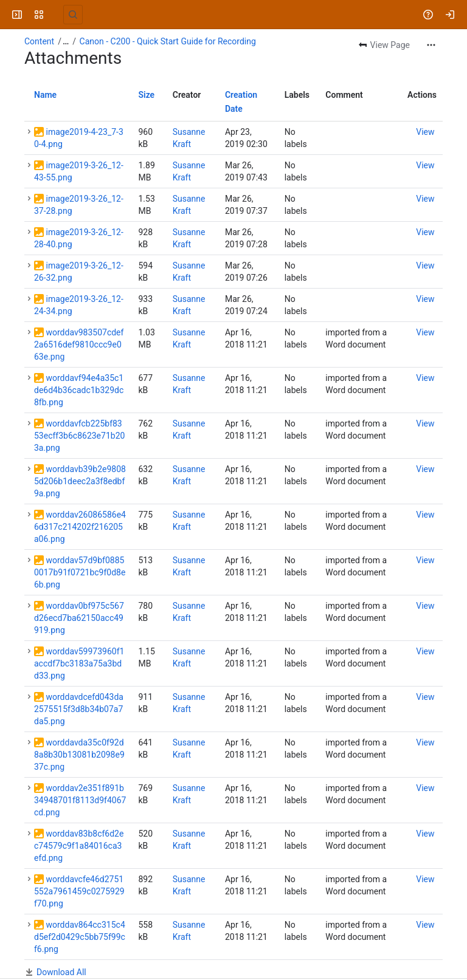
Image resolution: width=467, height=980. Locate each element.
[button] (29, 132)
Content (39, 41)
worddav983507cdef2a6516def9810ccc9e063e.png (79, 344)
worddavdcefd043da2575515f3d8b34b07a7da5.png (79, 709)
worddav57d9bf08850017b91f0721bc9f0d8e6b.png (80, 572)
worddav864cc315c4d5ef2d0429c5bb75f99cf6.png (80, 937)
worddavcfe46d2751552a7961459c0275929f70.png (79, 891)
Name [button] (45, 95)
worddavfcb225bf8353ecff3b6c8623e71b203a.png (79, 436)
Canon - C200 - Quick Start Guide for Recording (168, 41)
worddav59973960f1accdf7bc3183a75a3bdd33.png (79, 663)
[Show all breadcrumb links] (66, 41)
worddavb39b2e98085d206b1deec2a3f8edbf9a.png (80, 481)
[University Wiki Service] (56, 15)
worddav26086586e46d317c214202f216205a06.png (80, 527)
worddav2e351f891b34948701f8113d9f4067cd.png (80, 800)
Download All (61, 972)
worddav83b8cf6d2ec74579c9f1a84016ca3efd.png (79, 846)
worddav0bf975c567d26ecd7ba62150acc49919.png (79, 618)
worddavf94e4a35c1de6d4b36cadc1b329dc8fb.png (79, 390)
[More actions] (431, 45)
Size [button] (146, 95)
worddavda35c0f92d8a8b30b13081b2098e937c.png (79, 755)
